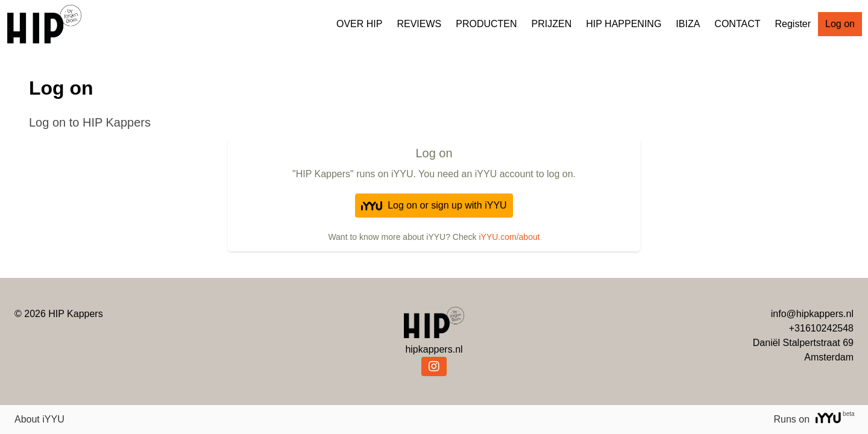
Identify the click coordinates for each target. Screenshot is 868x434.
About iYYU (39, 419)
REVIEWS (419, 24)
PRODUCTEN (486, 24)
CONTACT (737, 24)
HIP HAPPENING (624, 24)
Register (793, 24)
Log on (840, 24)
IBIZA (688, 24)
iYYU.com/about (509, 237)
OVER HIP (359, 24)
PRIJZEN (552, 24)
